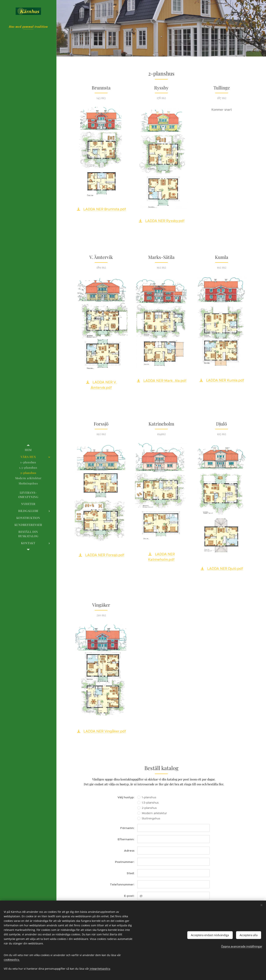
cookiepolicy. (12, 960)
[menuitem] (28, 450)
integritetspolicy (100, 969)
